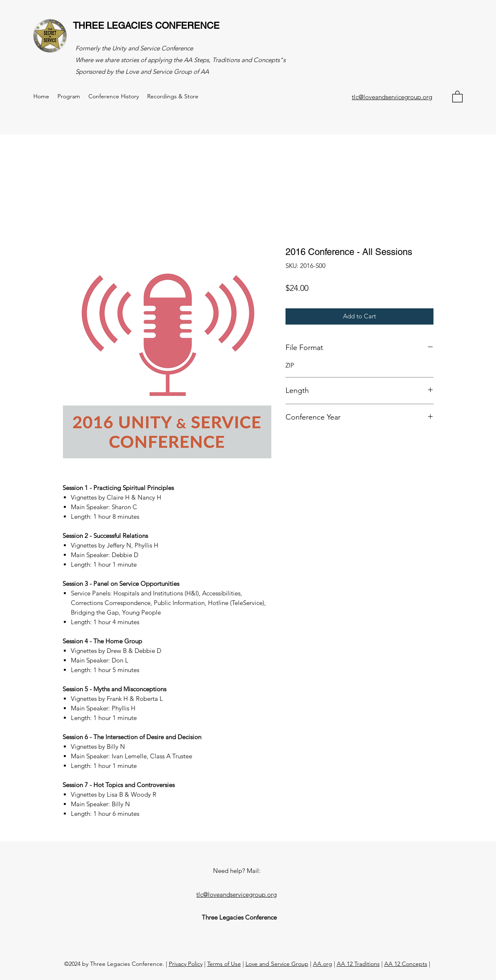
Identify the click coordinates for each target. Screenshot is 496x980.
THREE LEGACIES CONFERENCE (146, 26)
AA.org (323, 964)
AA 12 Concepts (406, 964)
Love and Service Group (277, 964)
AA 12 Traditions (358, 964)
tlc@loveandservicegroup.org (392, 97)
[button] (457, 96)
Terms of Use (224, 964)
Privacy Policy (186, 964)
